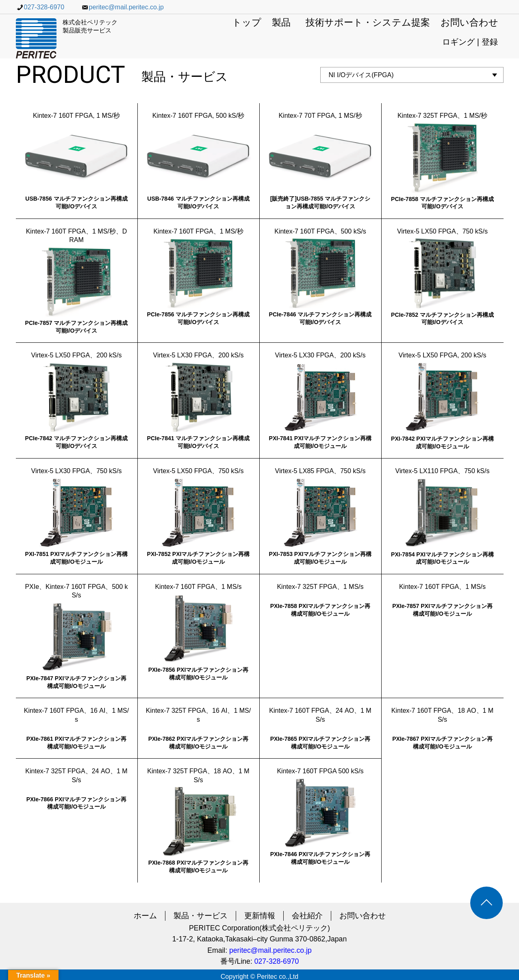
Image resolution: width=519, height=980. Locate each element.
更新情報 (260, 916)
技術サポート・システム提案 (368, 23)
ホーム (145, 916)
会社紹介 (307, 916)
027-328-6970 (40, 7)
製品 (281, 23)
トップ (247, 23)
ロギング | (462, 42)
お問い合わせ (469, 23)
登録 (490, 42)
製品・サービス (201, 916)
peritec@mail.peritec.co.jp (122, 7)
